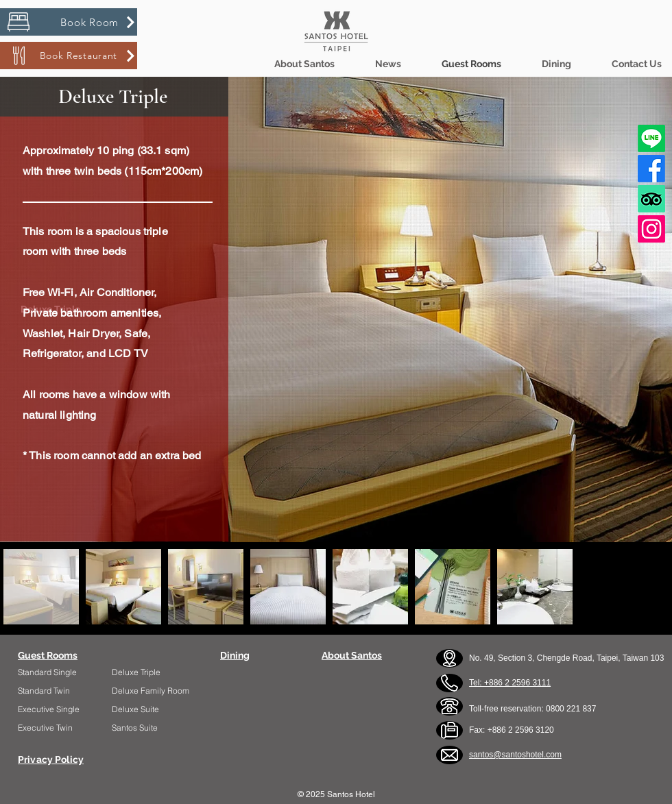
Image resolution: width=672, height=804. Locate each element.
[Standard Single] (54, 672)
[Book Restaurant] (69, 56)
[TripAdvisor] (651, 199)
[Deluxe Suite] (148, 709)
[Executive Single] (58, 709)
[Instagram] (651, 229)
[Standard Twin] (58, 691)
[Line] (651, 138)
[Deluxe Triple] (152, 672)
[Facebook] (651, 169)
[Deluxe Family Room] (152, 691)
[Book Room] (69, 22)
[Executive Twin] (58, 728)
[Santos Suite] (148, 728)
